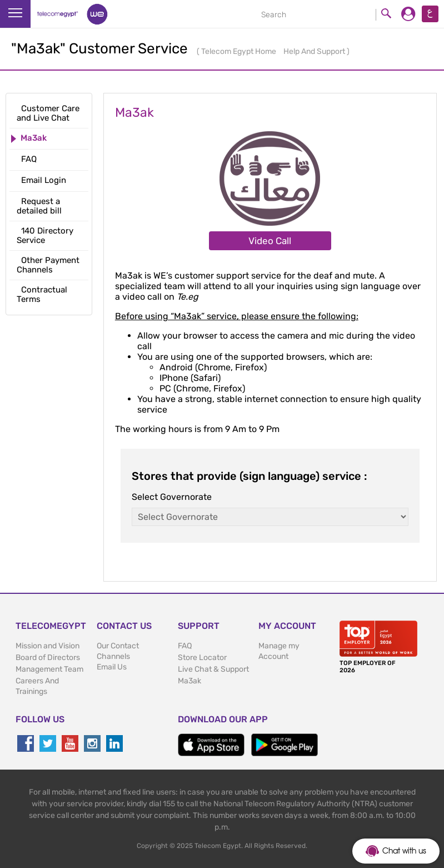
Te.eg (188, 297)
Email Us (112, 667)
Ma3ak (189, 681)
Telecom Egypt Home (240, 51)
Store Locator (202, 658)
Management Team (49, 669)
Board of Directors (48, 658)
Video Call (270, 241)
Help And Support (315, 51)
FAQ (185, 646)
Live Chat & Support (213, 669)
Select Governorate (172, 497)
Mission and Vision (48, 646)
